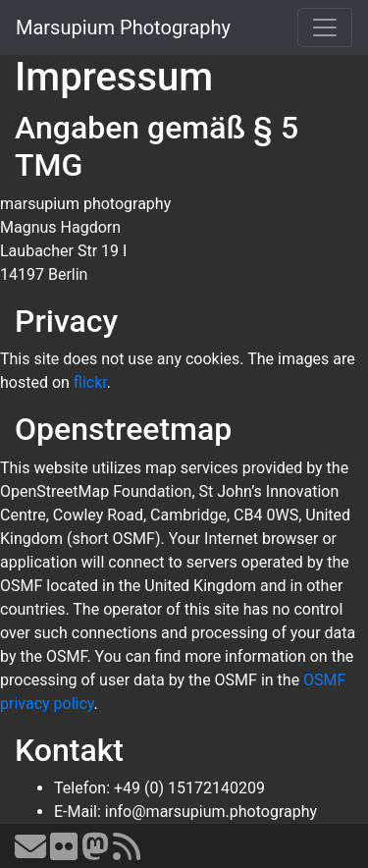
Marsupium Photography (123, 27)
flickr (90, 382)
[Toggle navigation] (325, 27)
